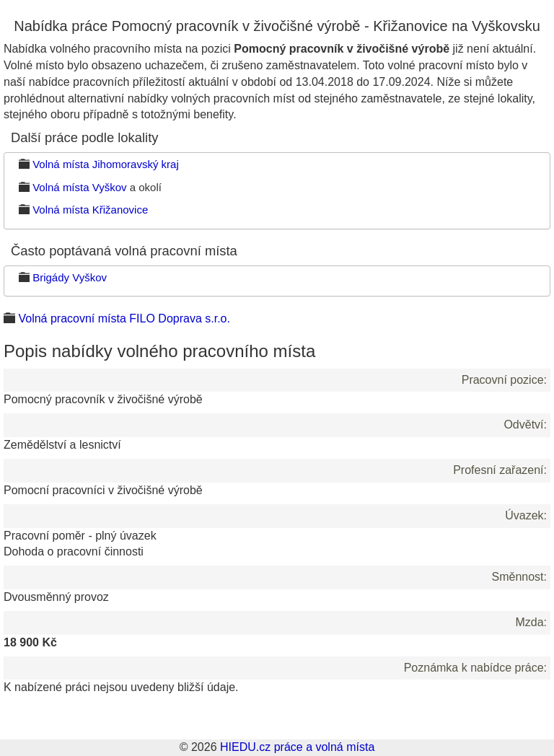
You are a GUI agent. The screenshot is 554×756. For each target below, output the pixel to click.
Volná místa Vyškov (79, 187)
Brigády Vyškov (70, 277)
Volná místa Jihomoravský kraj (106, 164)
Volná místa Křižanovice (90, 210)
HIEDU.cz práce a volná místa (297, 747)
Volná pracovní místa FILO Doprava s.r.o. (124, 318)
